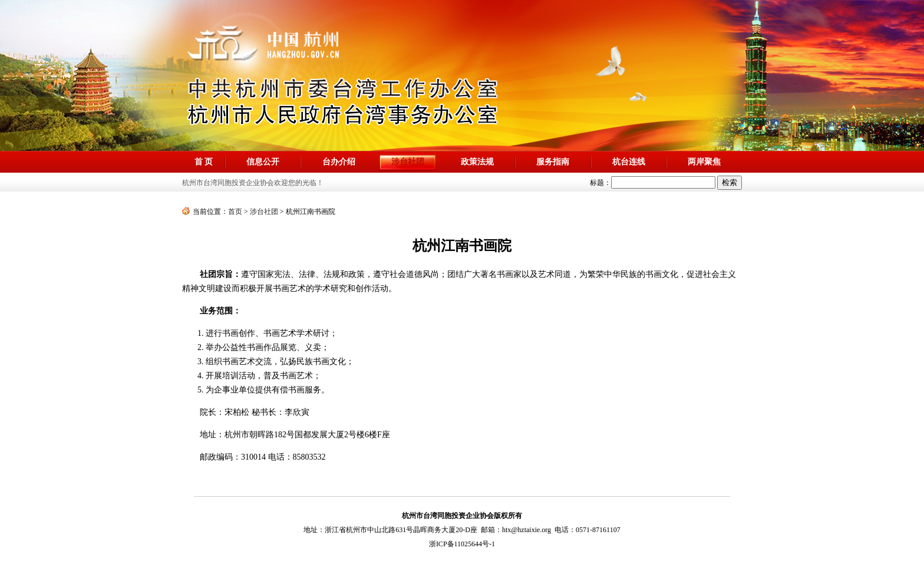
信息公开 (263, 162)
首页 (235, 212)
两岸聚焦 (704, 162)
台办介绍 (339, 162)
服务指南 (553, 162)
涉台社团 (264, 212)
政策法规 (477, 162)
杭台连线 (629, 162)
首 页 (204, 162)
